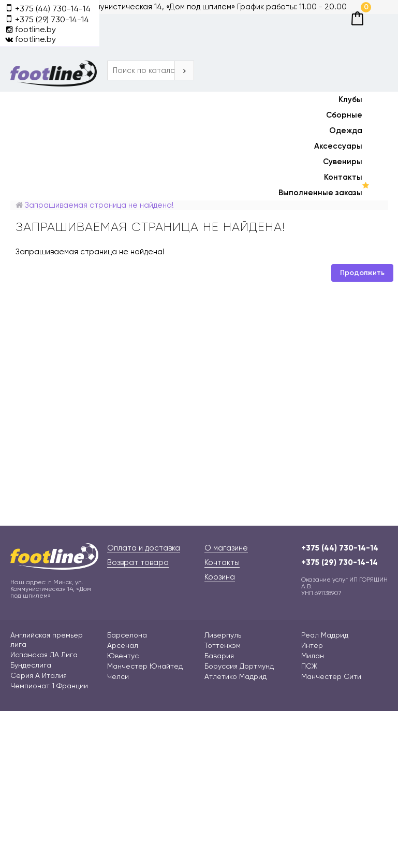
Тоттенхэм (223, 645)
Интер (312, 645)
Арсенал (123, 645)
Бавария (219, 656)
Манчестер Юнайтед (145, 666)
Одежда (346, 131)
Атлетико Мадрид (235, 676)
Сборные (344, 115)
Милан (313, 656)
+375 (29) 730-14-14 (340, 562)
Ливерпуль (223, 635)
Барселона (127, 635)
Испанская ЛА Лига (44, 655)
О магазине (226, 548)
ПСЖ (309, 666)
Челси (118, 676)
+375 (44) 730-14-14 (340, 548)
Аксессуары (338, 146)
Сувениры (343, 162)
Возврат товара (138, 562)
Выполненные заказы (320, 193)
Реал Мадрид (325, 635)
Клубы (350, 99)
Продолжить (362, 273)
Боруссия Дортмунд (239, 666)
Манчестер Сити (331, 676)
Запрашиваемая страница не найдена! (99, 205)
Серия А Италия (39, 675)
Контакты (343, 177)
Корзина (220, 577)
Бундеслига (31, 665)
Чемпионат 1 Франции (49, 686)
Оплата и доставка (144, 548)
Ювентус (123, 656)
